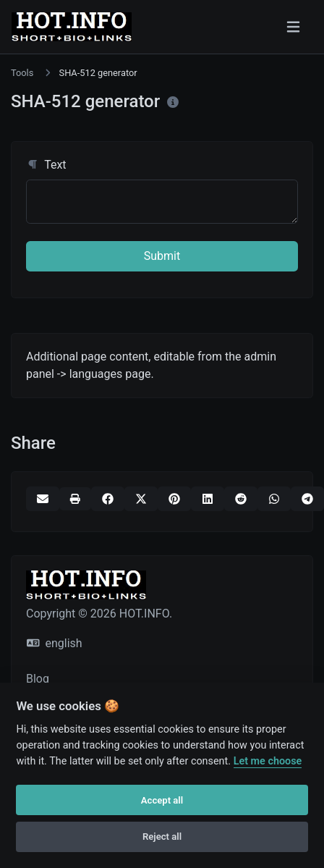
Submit (162, 256)
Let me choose (268, 761)
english (55, 643)
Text (46, 165)
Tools (22, 73)
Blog (38, 679)
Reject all (162, 837)
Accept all (162, 800)
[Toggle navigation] (293, 27)
